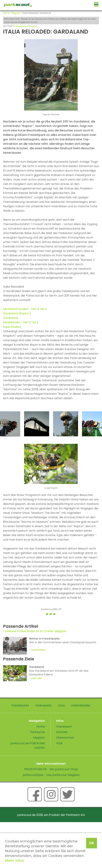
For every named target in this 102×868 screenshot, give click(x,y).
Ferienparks (44, 705)
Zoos (62, 705)
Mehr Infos (14, 861)
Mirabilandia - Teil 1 (16, 322)
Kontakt (62, 732)
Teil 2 (43, 309)
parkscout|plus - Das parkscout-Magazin (51, 775)
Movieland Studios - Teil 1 (20, 309)
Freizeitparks (20, 26)
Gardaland (10, 318)
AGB (59, 743)
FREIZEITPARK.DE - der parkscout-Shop (51, 769)
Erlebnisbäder (81, 705)
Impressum (64, 727)
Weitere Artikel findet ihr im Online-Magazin (36, 631)
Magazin (16, 13)
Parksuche (38, 732)
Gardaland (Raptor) (17, 313)
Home (6, 13)
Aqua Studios (12, 327)
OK (92, 843)
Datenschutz (65, 738)
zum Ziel (36, 678)
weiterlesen (38, 650)
